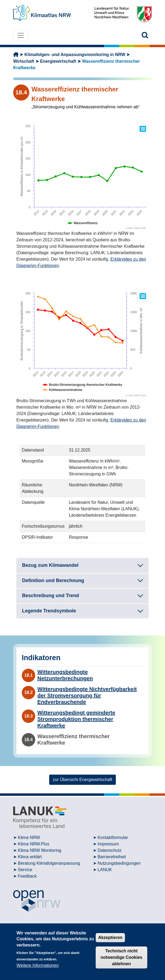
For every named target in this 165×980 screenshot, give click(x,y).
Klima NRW (29, 837)
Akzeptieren (110, 938)
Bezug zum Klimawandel (50, 565)
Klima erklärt (30, 857)
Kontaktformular (113, 837)
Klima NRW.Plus (33, 844)
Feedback (27, 876)
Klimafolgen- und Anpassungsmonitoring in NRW (75, 55)
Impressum (108, 844)
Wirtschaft (24, 61)
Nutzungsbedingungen (119, 863)
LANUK (105, 870)
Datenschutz (110, 850)
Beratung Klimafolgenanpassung (49, 863)
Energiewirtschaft (58, 61)
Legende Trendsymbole (49, 611)
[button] (145, 35)
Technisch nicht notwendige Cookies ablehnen (121, 957)
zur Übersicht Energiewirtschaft (82, 780)
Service (25, 870)
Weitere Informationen (37, 965)
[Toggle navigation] (21, 35)
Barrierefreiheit (112, 857)
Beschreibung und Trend (51, 596)
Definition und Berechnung (53, 580)
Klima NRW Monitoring (40, 850)
